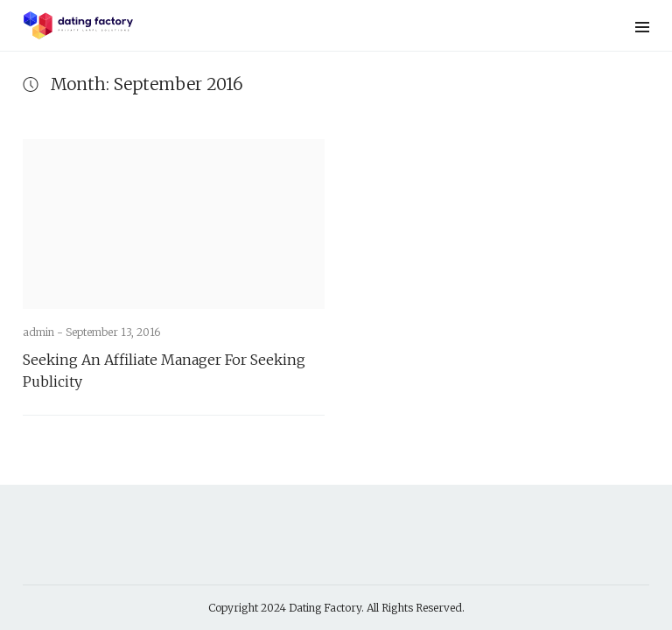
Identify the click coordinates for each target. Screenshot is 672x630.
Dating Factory (325, 608)
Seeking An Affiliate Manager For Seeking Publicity (164, 371)
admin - (44, 332)
